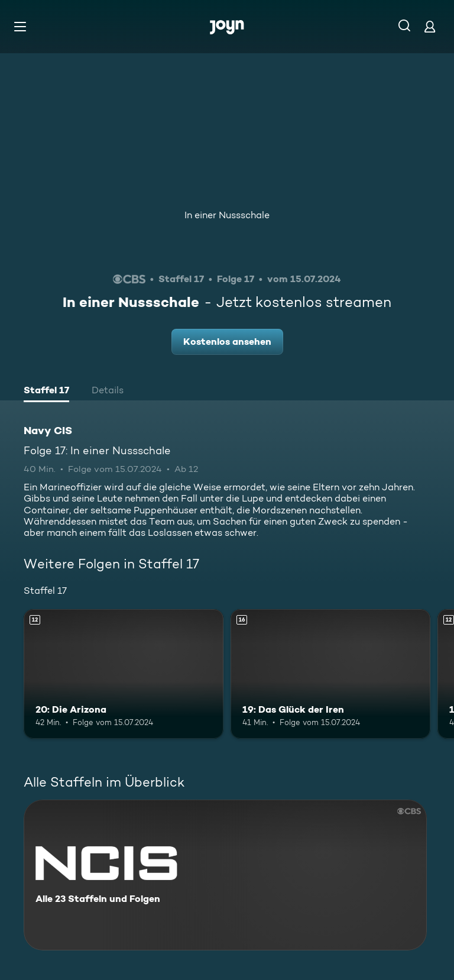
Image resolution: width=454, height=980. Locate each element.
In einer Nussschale (227, 215)
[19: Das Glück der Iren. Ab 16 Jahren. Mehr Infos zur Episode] (330, 674)
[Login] (430, 26)
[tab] (46, 392)
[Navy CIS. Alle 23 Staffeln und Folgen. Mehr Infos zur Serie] (225, 875)
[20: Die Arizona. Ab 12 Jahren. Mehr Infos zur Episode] (124, 674)
